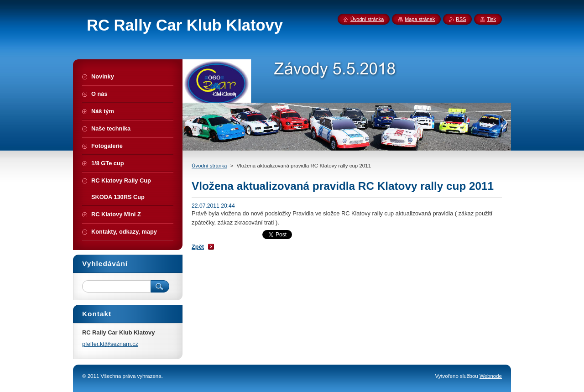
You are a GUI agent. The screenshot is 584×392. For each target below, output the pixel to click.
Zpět (198, 247)
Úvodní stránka (209, 166)
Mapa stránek (420, 19)
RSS (461, 19)
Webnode (491, 376)
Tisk (491, 19)
